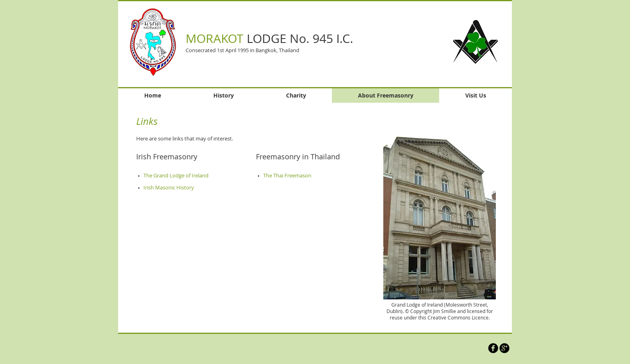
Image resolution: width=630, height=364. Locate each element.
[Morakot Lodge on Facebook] (493, 348)
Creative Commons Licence (458, 317)
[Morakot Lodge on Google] (504, 348)
